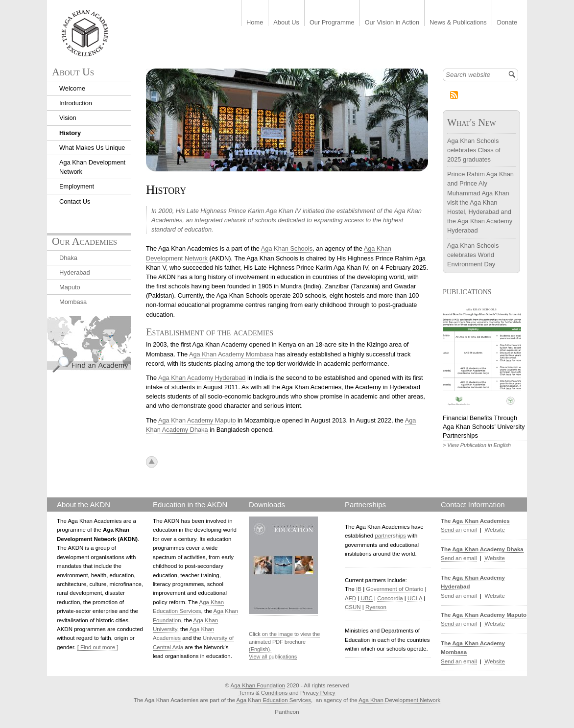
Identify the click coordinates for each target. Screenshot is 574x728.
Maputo (70, 287)
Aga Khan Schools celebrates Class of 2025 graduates (474, 150)
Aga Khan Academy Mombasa (231, 354)
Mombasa (73, 302)
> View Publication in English (477, 445)
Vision (68, 118)
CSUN (353, 607)
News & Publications (458, 23)
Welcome (72, 88)
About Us (286, 23)
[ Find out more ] (98, 647)
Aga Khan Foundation (258, 685)
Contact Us (75, 201)
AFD (350, 598)
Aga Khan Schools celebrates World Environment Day (473, 255)
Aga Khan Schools (287, 248)
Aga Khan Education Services (274, 700)
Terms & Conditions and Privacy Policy (287, 693)
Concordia (390, 598)
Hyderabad (75, 272)
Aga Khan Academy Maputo (197, 420)
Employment (77, 186)
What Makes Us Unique (92, 148)
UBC (366, 598)
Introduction (76, 103)
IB (359, 589)
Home (255, 23)
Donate (507, 23)
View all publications (273, 657)
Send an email (459, 530)
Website (494, 530)
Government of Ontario (395, 589)
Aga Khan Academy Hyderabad (201, 378)
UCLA (415, 598)
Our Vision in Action (392, 23)
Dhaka (68, 258)
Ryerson (376, 607)
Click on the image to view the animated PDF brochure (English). (284, 642)
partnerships (390, 536)
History (70, 133)
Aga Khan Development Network (399, 700)
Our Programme (332, 23)
